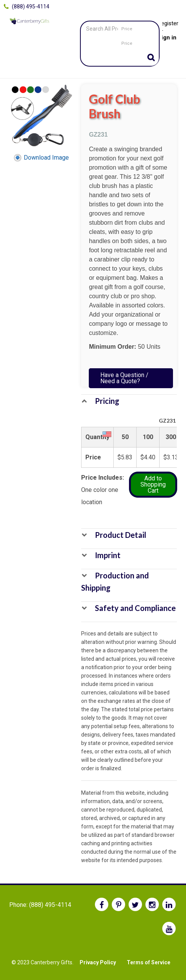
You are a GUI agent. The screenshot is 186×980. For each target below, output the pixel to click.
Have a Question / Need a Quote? (124, 378)
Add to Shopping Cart (153, 484)
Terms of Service (148, 962)
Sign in (167, 38)
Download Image (41, 158)
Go (151, 58)
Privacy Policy (98, 962)
